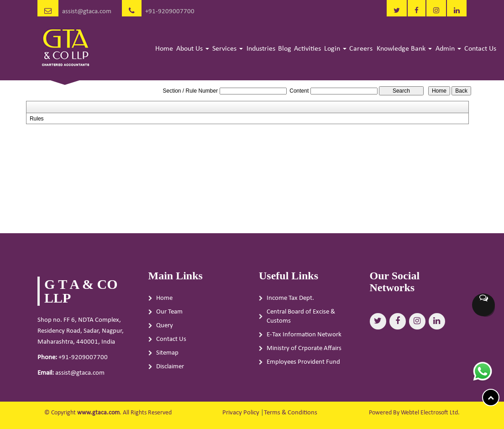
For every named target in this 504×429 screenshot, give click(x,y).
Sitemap (167, 353)
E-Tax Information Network (304, 335)
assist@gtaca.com (87, 12)
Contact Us (480, 49)
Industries (261, 49)
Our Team (169, 312)
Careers (361, 49)
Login (335, 49)
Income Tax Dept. (290, 298)
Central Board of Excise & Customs (301, 317)
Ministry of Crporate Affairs (304, 348)
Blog (285, 49)
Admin (448, 49)
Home (164, 49)
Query (165, 326)
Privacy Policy (241, 413)
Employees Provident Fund (303, 362)
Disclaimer (170, 367)
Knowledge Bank (404, 49)
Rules (37, 119)
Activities (307, 49)
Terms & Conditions (291, 413)
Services (228, 49)
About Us (193, 49)
